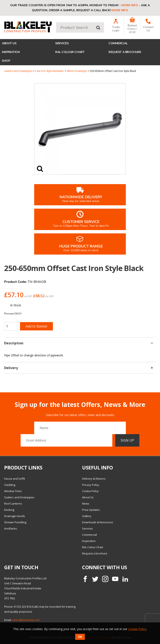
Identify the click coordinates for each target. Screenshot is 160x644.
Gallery (87, 516)
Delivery (79, 368)
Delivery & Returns (94, 479)
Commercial (118, 43)
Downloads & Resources (98, 522)
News (86, 504)
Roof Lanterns (13, 504)
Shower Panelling (15, 522)
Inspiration (11, 52)
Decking (9, 510)
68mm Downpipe (77, 71)
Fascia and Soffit (15, 479)
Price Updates (91, 510)
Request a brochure (125, 52)
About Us (9, 43)
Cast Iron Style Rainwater (49, 71)
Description (79, 343)
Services (62, 43)
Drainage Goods (15, 516)
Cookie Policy (90, 491)
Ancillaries (11, 528)
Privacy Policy (91, 485)
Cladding (10, 485)
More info (130, 5)
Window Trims (13, 491)
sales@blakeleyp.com (26, 620)
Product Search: (56, 22)
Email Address (0, 398)
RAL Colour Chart (70, 52)
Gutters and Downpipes (18, 71)
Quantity (0, 70)
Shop (6, 61)
